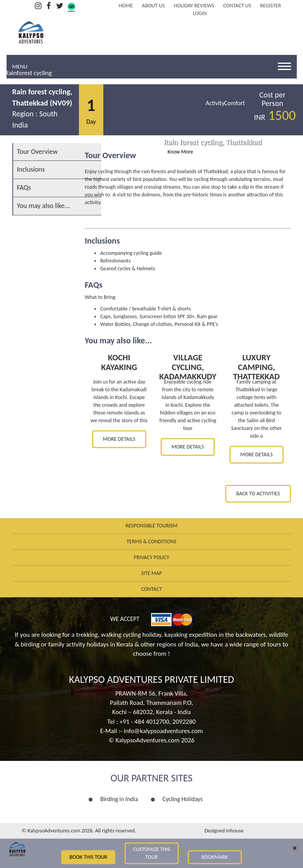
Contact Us (237, 6)
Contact (152, 589)
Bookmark (214, 857)
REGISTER (270, 6)
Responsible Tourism (152, 526)
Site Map (151, 573)
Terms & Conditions (151, 541)
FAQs (24, 188)
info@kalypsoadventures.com (163, 731)
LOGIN (200, 13)
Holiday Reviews (194, 6)
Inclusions (31, 169)
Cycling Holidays (183, 799)
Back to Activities (258, 494)
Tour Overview (38, 152)
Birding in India (119, 799)
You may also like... (44, 206)
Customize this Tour (151, 853)
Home (126, 6)
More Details (119, 439)
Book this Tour (89, 857)
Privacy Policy (151, 557)
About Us (153, 6)
